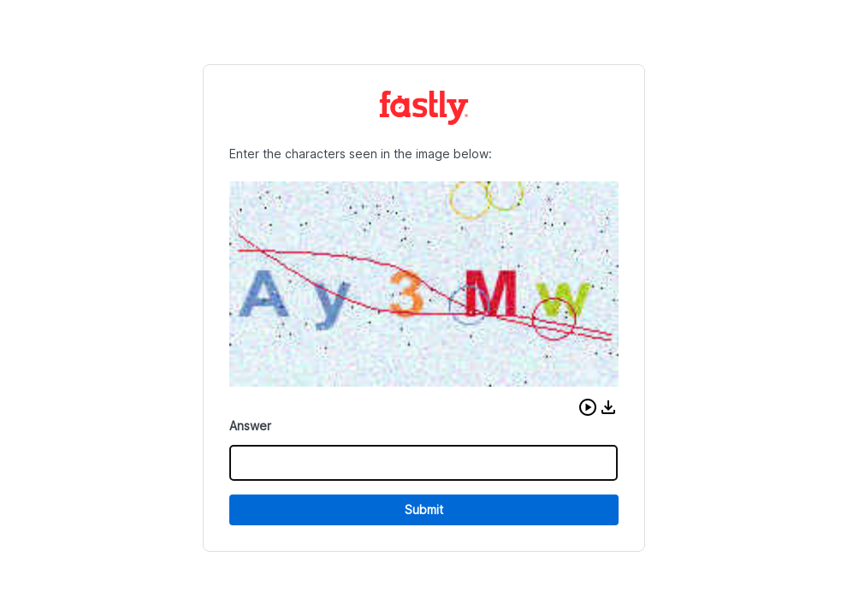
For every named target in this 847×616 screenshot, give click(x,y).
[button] (588, 407)
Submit (424, 509)
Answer (250, 426)
